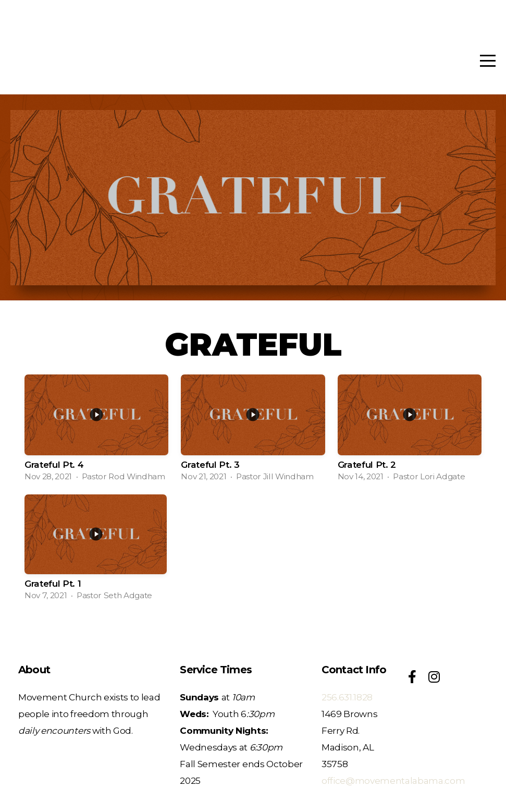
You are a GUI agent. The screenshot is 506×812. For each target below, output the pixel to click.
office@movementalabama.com (393, 780)
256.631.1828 (347, 697)
